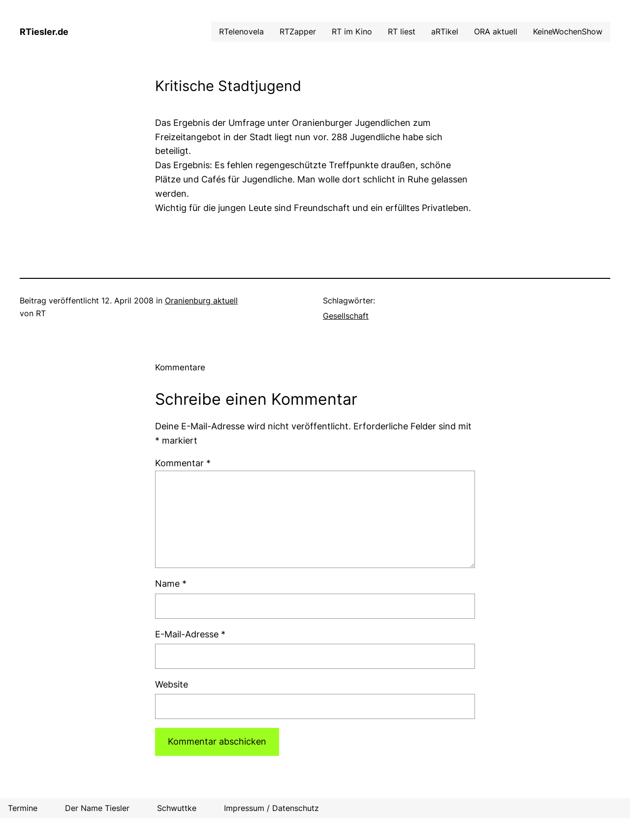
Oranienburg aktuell (201, 300)
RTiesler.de (44, 32)
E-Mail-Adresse (190, 634)
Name (171, 584)
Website (172, 684)
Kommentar (183, 463)
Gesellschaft (346, 316)
